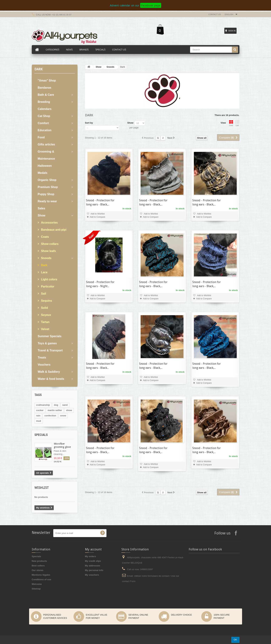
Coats (45, 237)
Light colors (49, 279)
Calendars (45, 109)
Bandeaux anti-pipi (53, 230)
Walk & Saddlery (49, 372)
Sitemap (36, 589)
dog (56, 405)
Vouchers (44, 365)
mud (39, 421)
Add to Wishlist (97, 214)
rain (38, 416)
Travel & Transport (50, 350)
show (69, 410)
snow (63, 416)
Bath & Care (46, 95)
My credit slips (93, 561)
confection (50, 416)
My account (93, 549)
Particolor (47, 286)
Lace (44, 272)
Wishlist (42, 488)
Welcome (37, 584)
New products (39, 561)
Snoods (46, 258)
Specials (41, 435)
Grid (231, 123)
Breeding (44, 102)
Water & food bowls (51, 379)
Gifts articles (46, 144)
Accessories (49, 223)
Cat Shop (44, 116)
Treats (42, 358)
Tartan (45, 322)
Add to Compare (98, 217)
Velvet (45, 329)
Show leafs (48, 251)
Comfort (43, 123)
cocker (40, 410)
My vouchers (92, 575)
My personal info (94, 570)
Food (41, 137)
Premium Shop (48, 187)
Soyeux (46, 315)
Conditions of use (42, 579)
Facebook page (151, 5)
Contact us (215, 14)
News (69, 50)
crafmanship (43, 405)
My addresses (93, 566)
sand (65, 405)
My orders (91, 556)
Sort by (89, 123)
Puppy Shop (46, 194)
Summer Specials (50, 336)
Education (45, 130)
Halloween (45, 166)
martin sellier (55, 410)
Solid (44, 308)
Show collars (49, 244)
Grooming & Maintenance (46, 155)
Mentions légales (41, 575)
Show (42, 215)
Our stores (38, 570)
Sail (43, 294)
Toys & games (47, 343)
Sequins (46, 301)
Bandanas (45, 88)
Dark (44, 265)
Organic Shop (47, 180)
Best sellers (38, 566)
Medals (43, 173)
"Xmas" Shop (47, 81)
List (237, 123)
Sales (42, 208)
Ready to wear (47, 201)
